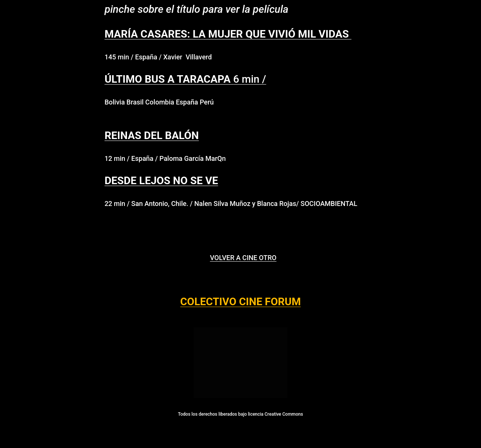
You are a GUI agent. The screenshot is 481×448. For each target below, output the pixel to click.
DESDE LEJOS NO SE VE (161, 181)
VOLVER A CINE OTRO (243, 258)
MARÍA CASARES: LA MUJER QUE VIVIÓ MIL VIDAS (228, 34)
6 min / (185, 79)
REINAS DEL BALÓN (152, 135)
